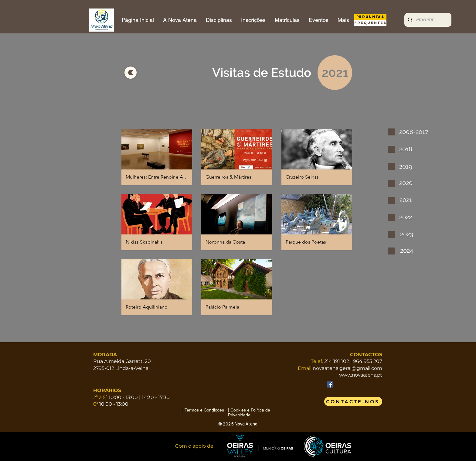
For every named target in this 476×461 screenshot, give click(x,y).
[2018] (411, 149)
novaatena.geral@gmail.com (347, 368)
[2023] (411, 234)
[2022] (411, 217)
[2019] (411, 166)
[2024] (411, 251)
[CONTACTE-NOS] (353, 401)
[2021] (411, 200)
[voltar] (131, 73)
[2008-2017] (415, 132)
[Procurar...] (427, 20)
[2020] (411, 183)
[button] (157, 157)
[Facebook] (330, 384)
